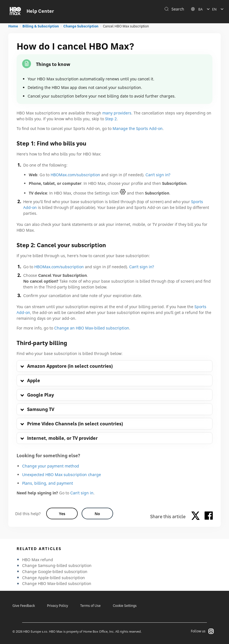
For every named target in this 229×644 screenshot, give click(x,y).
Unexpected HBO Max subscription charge (62, 475)
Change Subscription (81, 26)
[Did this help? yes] (62, 513)
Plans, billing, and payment (48, 483)
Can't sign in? (158, 175)
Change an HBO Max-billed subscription (92, 328)
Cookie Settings (125, 606)
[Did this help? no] (97, 513)
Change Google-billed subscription (55, 572)
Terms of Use (90, 606)
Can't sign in (82, 493)
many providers (117, 113)
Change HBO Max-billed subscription (57, 583)
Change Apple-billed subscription (54, 578)
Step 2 (111, 119)
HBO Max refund (38, 560)
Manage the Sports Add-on (138, 128)
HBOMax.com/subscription (75, 175)
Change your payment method (51, 466)
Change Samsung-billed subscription (57, 565)
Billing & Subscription (41, 26)
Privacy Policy (58, 606)
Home (13, 26)
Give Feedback (24, 606)
